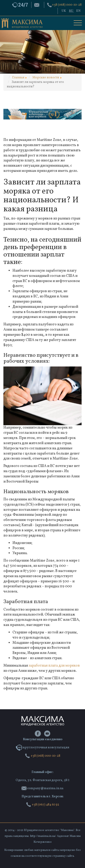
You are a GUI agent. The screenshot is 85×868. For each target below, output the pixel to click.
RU (71, 11)
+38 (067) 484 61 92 (43, 805)
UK (64, 11)
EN (78, 11)
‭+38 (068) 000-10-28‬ (67, 5)
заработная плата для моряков (54, 666)
